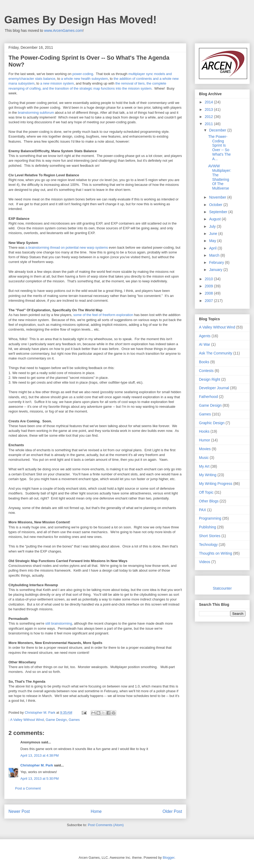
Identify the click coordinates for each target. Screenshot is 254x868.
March (215, 255)
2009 (209, 286)
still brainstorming (59, 623)
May (213, 241)
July (213, 226)
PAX (203, 510)
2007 (209, 301)
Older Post (172, 811)
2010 (209, 279)
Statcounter (222, 588)
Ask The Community (216, 353)
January (216, 270)
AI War (205, 344)
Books (204, 362)
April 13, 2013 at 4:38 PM (40, 755)
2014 (209, 102)
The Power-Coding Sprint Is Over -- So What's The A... (219, 148)
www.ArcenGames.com (63, 30)
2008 (209, 293)
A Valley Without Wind (27, 720)
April (213, 248)
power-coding (83, 74)
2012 (209, 117)
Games (74, 720)
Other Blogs (209, 501)
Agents (205, 336)
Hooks (204, 431)
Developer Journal (214, 388)
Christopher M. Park (37, 765)
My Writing (208, 475)
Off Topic (206, 492)
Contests (206, 371)
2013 (209, 109)
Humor (205, 440)
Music (204, 458)
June (214, 234)
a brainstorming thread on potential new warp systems (67, 247)
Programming (210, 518)
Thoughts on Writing (216, 553)
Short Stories (210, 536)
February (217, 262)
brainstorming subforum (36, 113)
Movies (205, 449)
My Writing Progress (216, 484)
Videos (205, 562)
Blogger (169, 858)
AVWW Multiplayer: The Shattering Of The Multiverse (220, 177)
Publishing (208, 527)
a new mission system (57, 83)
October (216, 205)
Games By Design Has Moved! (80, 20)
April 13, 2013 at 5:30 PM (40, 779)
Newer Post (19, 811)
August (215, 219)
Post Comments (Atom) (106, 825)
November (218, 197)
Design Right (210, 379)
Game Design (56, 720)
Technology (208, 545)
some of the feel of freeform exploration (103, 315)
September (219, 212)
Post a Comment (28, 788)
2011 (209, 124)
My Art (204, 466)
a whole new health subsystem (85, 79)
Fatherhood (208, 397)
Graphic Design (212, 423)
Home (96, 811)
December (218, 130)
